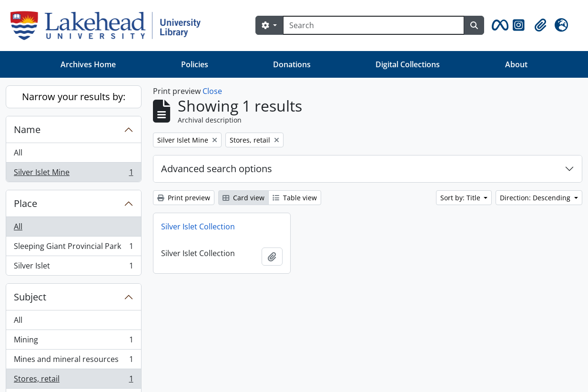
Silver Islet (73, 268)
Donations (292, 64)
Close (212, 91)
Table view (295, 198)
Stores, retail (73, 381)
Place (25, 203)
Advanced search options (217, 169)
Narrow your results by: (74, 97)
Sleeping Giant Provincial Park (73, 248)
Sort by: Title (461, 198)
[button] (498, 25)
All (18, 153)
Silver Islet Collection (198, 227)
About (516, 64)
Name (27, 129)
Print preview (184, 198)
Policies (195, 64)
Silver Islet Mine (73, 174)
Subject (30, 297)
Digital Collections (408, 64)
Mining (73, 342)
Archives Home (88, 64)
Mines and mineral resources (73, 361)
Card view (243, 198)
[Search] (374, 25)
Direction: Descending (536, 198)
